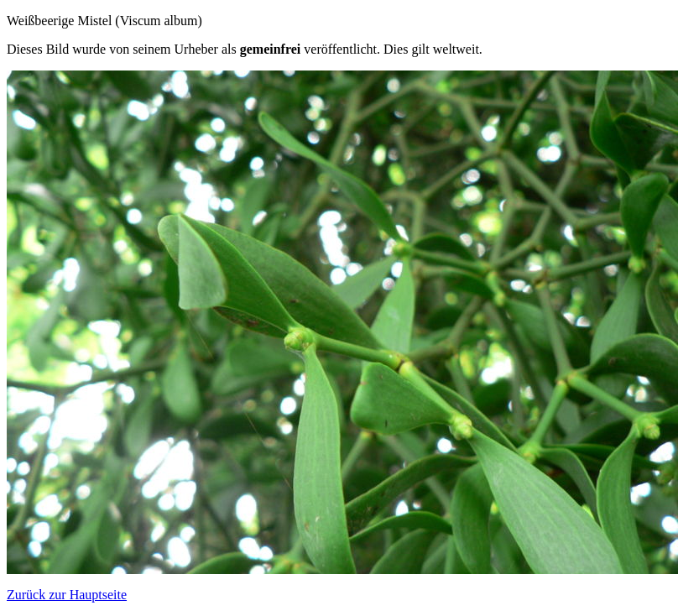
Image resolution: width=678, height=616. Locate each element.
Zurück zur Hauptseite (67, 595)
